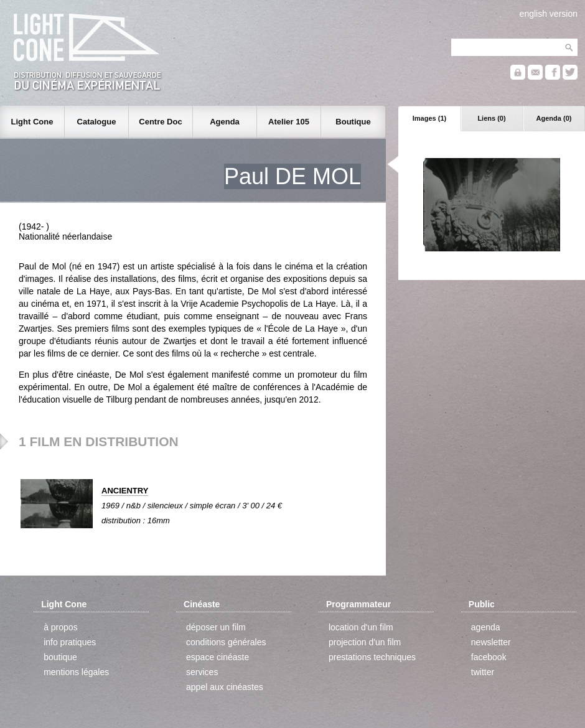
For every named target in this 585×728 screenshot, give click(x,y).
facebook (489, 657)
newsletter (491, 642)
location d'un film (361, 627)
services (202, 672)
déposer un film (216, 627)
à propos (60, 627)
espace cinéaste (218, 657)
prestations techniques (372, 657)
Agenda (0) (554, 118)
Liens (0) (491, 118)
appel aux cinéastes (225, 687)
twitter (483, 672)
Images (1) (429, 118)
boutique (60, 657)
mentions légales (76, 672)
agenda (486, 627)
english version (549, 14)
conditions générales (226, 642)
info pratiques (70, 642)
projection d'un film (365, 642)
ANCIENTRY (125, 491)
